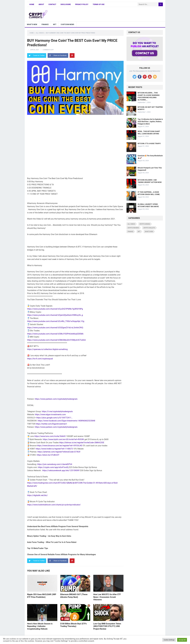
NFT (55, 24)
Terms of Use (99, 4)
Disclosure (66, 4)
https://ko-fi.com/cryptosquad (40, 359)
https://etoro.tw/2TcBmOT (48, 455)
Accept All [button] (182, 640)
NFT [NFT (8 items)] (139, 232)
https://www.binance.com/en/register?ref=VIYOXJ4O (60, 446)
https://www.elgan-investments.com (50, 415)
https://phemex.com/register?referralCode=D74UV (59, 452)
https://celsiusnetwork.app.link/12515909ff (61, 470)
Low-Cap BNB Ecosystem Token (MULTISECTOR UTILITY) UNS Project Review (107, 626)
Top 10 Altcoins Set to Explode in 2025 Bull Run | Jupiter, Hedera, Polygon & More (150, 122)
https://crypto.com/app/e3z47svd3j (53, 467)
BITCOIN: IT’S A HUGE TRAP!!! (149, 143)
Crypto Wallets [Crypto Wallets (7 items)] (149, 228)
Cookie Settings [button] (169, 640)
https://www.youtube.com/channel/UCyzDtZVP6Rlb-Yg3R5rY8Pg (55, 309)
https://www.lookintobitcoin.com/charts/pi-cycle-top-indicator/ (54, 505)
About (41, 4)
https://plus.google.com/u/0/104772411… (54, 418)
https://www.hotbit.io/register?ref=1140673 (54, 449)
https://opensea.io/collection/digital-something (47, 349)
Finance (45, 24)
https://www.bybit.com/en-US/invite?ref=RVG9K (63, 439)
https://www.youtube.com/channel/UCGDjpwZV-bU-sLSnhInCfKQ (55, 328)
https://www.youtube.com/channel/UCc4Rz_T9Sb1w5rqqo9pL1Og (56, 321)
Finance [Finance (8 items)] (130, 232)
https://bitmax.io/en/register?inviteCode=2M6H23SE (82, 443)
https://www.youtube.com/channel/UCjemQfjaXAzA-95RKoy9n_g (55, 315)
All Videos (40, 33)
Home (32, 4)
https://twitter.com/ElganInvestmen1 (51, 424)
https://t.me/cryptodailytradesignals (57, 411)
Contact (52, 4)
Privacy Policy (82, 4)
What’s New (32, 24)
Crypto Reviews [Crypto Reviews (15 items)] (133, 228)
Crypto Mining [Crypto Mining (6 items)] (145, 224)
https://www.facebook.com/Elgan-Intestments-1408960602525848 (66, 421)
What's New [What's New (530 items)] (149, 232)
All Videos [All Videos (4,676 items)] (131, 224)
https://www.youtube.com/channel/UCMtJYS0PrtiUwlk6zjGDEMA (55, 334)
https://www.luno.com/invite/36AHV (50, 436)
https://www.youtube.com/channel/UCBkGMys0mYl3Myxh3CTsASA (56, 340)
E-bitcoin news (67, 24)
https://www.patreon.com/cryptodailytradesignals (56, 399)
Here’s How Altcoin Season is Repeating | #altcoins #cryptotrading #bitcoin (40, 626)
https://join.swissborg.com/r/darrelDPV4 (55, 464)
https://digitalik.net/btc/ (37, 495)
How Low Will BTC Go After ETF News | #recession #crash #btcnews (107, 597)
